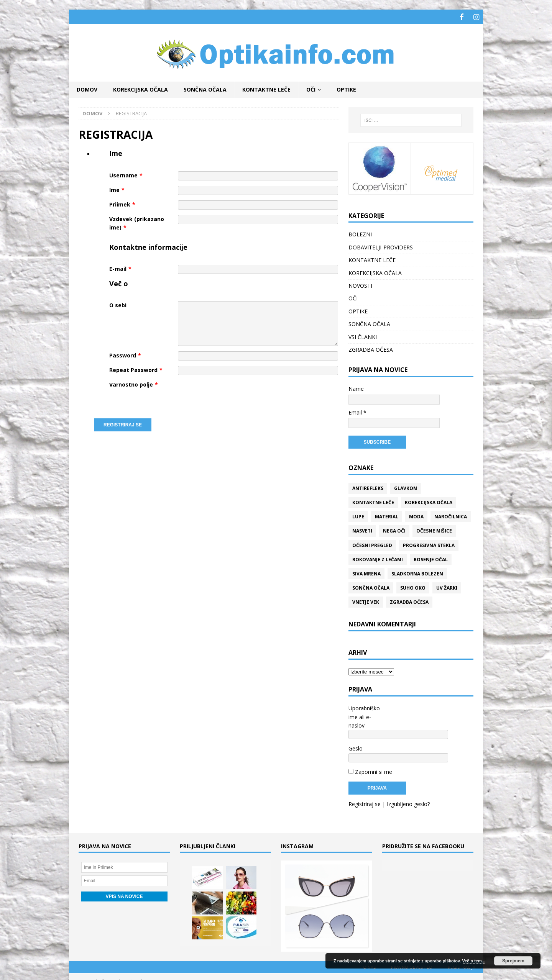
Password (125, 355)
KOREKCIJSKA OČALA (140, 88)
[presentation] (236, 395)
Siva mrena (366, 573)
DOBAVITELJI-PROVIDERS (381, 246)
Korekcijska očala (429, 501)
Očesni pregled (372, 544)
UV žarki (447, 587)
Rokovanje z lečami (378, 558)
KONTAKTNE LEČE (266, 88)
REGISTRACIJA (462, 948)
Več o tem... (474, 961)
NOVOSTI (360, 284)
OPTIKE (346, 88)
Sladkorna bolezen (417, 573)
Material (387, 515)
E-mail (120, 268)
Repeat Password (136, 369)
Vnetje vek (366, 601)
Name (356, 388)
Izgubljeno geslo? (408, 785)
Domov (87, 88)
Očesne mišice (434, 530)
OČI (311, 88)
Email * (357, 411)
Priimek (122, 203)
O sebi (118, 304)
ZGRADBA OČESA (371, 348)
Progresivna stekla (429, 544)
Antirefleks (368, 487)
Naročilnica (451, 515)
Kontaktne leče (373, 501)
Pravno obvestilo (412, 948)
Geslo (356, 738)
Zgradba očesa (409, 601)
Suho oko (413, 587)
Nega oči (394, 530)
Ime (117, 189)
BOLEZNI (360, 234)
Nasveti (362, 530)
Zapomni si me (370, 753)
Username (126, 174)
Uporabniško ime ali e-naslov (364, 716)
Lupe (358, 515)
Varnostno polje (134, 384)
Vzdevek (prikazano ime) (137, 222)
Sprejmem (513, 961)
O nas (369, 948)
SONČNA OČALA (205, 88)
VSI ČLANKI (363, 336)
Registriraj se (365, 785)
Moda (416, 515)
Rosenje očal (431, 558)
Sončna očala (371, 587)
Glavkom (406, 487)
